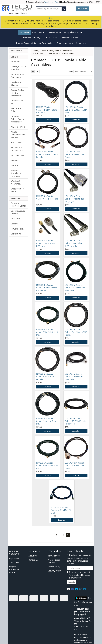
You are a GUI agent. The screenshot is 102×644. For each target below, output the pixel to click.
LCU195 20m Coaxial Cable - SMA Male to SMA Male (76, 110)
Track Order (15, 563)
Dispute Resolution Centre (14, 569)
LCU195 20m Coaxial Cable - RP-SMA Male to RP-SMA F (47, 110)
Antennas (15, 62)
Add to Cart (48, 120)
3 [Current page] (68, 535)
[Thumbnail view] (33, 71)
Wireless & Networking (16, 182)
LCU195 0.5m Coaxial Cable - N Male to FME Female (75, 466)
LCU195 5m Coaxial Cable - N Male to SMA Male (46, 421)
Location (15, 224)
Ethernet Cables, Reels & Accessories (18, 119)
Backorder (76, 476)
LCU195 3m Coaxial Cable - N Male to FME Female (75, 154)
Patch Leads (16, 142)
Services (15, 160)
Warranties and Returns (55, 561)
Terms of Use (54, 556)
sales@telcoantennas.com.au (74, 2)
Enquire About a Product (18, 212)
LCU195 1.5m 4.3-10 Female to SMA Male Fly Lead (61, 510)
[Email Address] (80, 568)
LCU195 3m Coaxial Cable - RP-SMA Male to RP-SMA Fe (47, 288)
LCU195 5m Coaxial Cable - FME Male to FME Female (76, 332)
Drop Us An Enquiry (32, 38)
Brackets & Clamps (16, 84)
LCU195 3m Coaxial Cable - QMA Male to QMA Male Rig (74, 243)
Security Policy (54, 571)
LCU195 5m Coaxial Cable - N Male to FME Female (46, 377)
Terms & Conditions (78, 575)
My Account (38, 32)
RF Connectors (18, 155)
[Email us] (68, 589)
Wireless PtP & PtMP (17, 190)
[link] (73, 589)
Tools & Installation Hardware (16, 173)
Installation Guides (70, 38)
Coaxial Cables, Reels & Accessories (18, 93)
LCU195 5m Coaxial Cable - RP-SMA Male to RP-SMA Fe (75, 421)
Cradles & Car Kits (17, 102)
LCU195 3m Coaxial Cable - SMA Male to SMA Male (47, 332)
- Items (83, 9)
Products (24, 32)
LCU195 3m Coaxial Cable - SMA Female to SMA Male (75, 288)
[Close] (51, 18)
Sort (70, 72)
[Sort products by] (83, 71)
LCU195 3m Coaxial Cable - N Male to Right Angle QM (75, 199)
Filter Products (17, 51)
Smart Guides (51, 38)
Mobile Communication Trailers (18, 135)
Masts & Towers (18, 127)
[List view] (37, 71)
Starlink (14, 165)
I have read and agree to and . (79, 575)
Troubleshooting (65, 43)
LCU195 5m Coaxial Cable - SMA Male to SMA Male (47, 466)
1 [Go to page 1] (60, 535)
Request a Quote (34, 2)
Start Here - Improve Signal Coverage (65, 32)
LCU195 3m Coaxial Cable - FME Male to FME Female (47, 154)
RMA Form (16, 219)
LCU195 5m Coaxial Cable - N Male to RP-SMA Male (74, 377)
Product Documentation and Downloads (35, 43)
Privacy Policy (54, 567)
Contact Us (16, 234)
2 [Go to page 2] (64, 535)
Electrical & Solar (16, 110)
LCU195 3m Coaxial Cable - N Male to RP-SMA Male (46, 243)
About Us (81, 43)
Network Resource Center (18, 204)
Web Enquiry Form (52, 2)
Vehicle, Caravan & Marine (18, 68)
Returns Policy (17, 229)
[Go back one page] (56, 535)
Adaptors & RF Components (17, 76)
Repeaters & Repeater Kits (17, 149)
